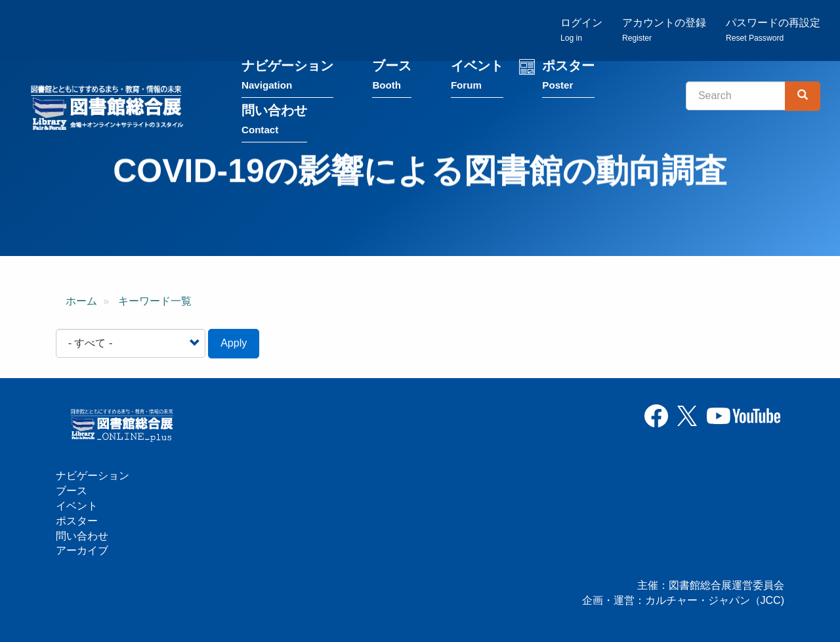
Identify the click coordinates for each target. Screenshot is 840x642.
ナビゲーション (287, 78)
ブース (392, 78)
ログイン (581, 30)
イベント (477, 78)
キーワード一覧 (155, 301)
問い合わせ (274, 122)
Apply (234, 343)
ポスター (568, 78)
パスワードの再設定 (773, 30)
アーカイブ (82, 550)
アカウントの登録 (664, 30)
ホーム (81, 301)
